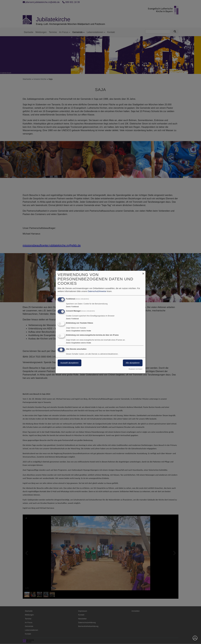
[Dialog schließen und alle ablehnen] (143, 272)
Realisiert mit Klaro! (136, 369)
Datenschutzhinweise (97, 291)
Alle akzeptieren (133, 363)
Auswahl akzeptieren (70, 363)
